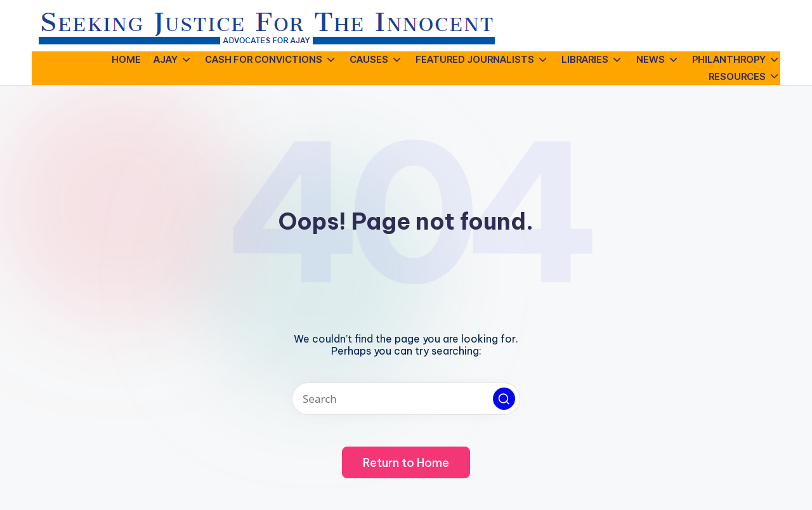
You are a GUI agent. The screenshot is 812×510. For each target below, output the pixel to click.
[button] (504, 399)
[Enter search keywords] (406, 399)
